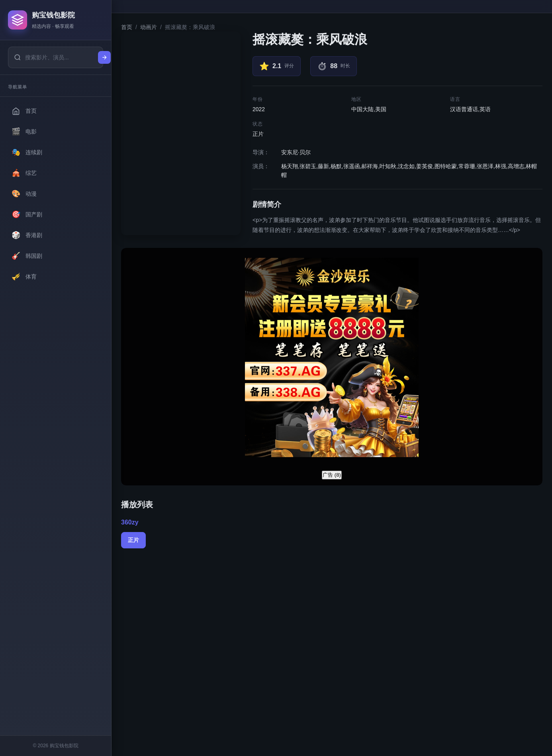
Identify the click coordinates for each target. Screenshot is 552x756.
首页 (127, 27)
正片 (133, 540)
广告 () (332, 475)
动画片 (149, 27)
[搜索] (104, 57)
